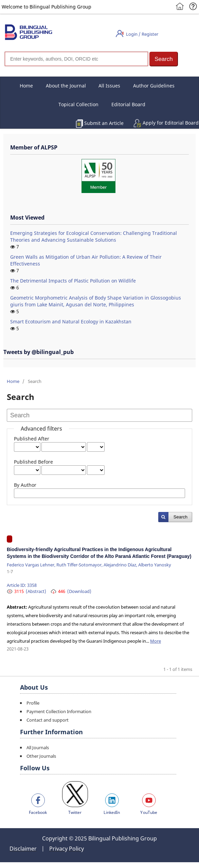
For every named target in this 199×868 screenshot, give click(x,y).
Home (26, 86)
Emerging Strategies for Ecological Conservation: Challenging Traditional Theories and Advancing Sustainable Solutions (94, 236)
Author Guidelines (154, 86)
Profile (33, 703)
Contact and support (48, 720)
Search (180, 517)
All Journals (38, 748)
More (156, 641)
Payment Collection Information (59, 711)
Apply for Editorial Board (171, 123)
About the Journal (66, 86)
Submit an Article (104, 123)
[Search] (76, 59)
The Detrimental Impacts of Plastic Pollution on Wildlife (73, 281)
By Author (25, 485)
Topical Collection (78, 104)
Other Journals (41, 756)
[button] (164, 59)
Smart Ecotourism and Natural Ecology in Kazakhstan (71, 322)
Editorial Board (128, 104)
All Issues (109, 86)
